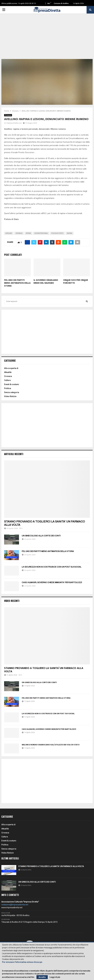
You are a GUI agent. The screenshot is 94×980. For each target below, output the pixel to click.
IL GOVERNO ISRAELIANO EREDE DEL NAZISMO (46, 282)
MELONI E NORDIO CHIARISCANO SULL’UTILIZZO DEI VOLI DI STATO (51, 745)
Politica (8, 388)
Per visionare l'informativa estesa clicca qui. (22, 962)
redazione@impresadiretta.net (15, 905)
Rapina (70, 233)
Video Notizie (10, 396)
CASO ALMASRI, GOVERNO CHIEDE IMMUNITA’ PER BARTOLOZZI (52, 582)
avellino (9, 233)
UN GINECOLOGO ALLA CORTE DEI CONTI (41, 536)
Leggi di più (55, 977)
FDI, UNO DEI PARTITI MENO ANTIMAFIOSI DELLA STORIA (17, 283)
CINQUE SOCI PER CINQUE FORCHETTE (76, 282)
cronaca (19, 233)
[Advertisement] (47, 38)
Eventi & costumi (12, 384)
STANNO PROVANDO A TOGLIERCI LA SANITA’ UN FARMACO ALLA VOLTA (44, 670)
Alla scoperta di (11, 368)
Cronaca (8, 115)
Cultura (7, 380)
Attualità (8, 372)
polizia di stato (57, 233)
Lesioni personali (41, 233)
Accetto (42, 977)
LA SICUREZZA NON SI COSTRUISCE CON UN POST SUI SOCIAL (52, 567)
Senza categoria (12, 392)
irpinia (28, 233)
